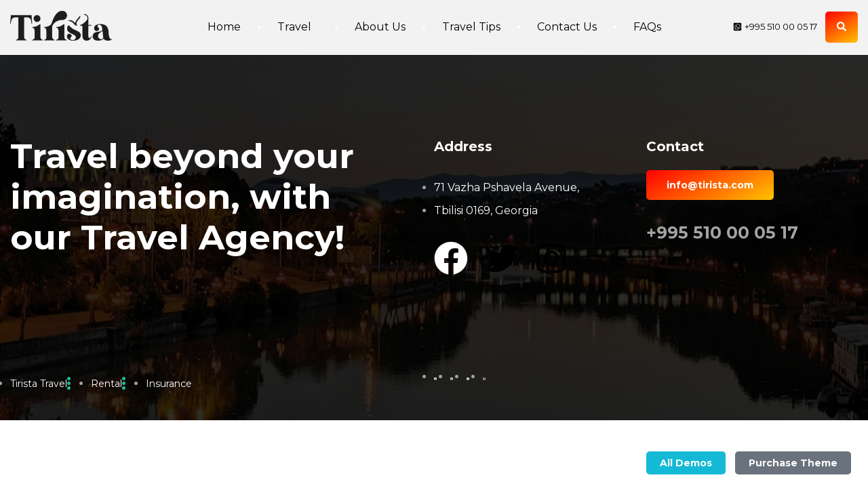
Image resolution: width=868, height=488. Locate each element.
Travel (298, 27)
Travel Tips (471, 27)
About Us (380, 27)
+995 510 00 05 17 (722, 232)
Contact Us (567, 27)
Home (224, 27)
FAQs (647, 27)
